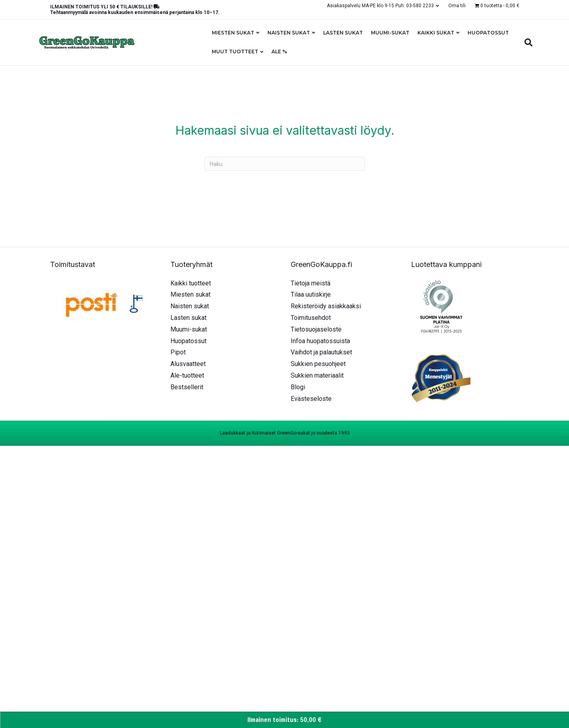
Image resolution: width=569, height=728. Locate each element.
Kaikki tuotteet (191, 283)
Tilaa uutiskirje (311, 294)
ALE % (279, 52)
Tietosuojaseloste (316, 329)
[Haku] (526, 42)
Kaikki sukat (436, 33)
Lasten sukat (343, 33)
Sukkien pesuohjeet (318, 364)
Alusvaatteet (188, 364)
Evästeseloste (311, 399)
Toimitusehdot (311, 318)
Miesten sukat (233, 33)
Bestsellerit (187, 387)
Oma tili (457, 6)
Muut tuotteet (235, 52)
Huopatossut (488, 33)
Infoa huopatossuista (320, 341)
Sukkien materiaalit (317, 375)
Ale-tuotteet (187, 375)
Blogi (298, 387)
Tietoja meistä (311, 283)
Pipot (178, 352)
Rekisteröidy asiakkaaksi (326, 306)
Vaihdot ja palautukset (321, 352)
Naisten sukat (289, 33)
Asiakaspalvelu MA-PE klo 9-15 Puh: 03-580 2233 (380, 6)
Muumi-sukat (390, 33)
